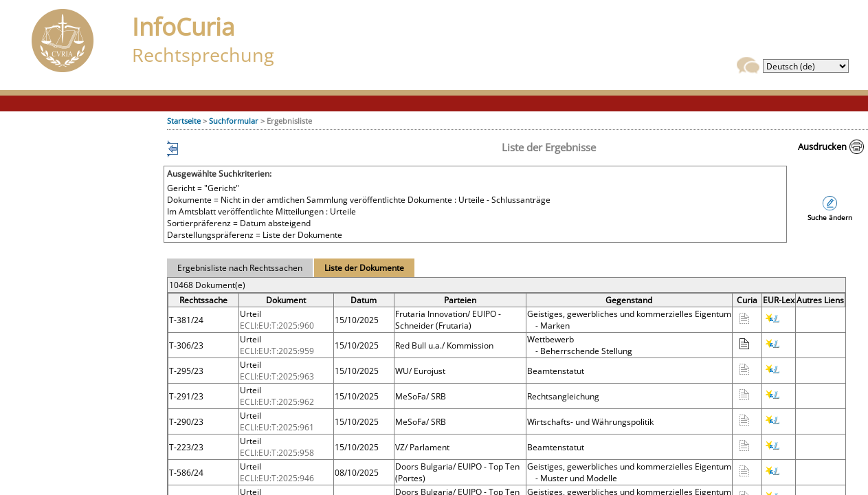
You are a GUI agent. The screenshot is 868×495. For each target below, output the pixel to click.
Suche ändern (830, 218)
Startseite (184, 121)
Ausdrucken (822, 146)
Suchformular (234, 121)
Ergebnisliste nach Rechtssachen (240, 268)
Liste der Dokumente (364, 268)
